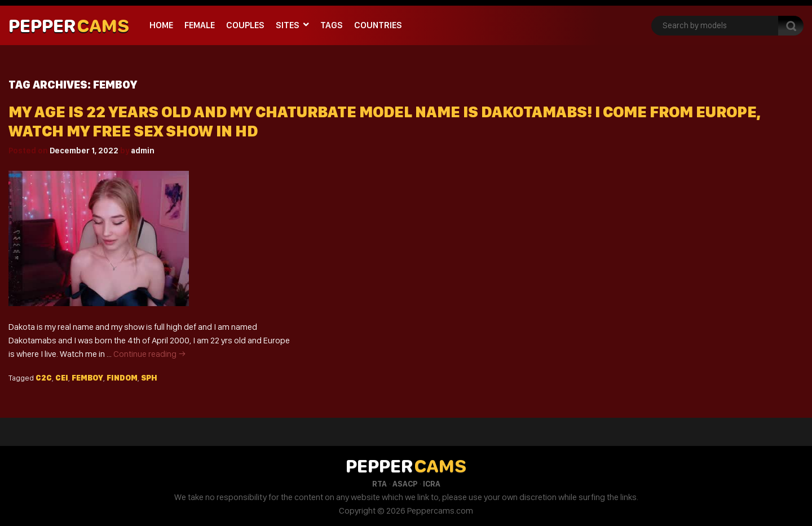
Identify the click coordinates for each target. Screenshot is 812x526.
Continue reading (150, 354)
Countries (378, 25)
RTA (379, 484)
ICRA (432, 484)
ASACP (405, 484)
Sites (288, 25)
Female (200, 25)
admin (143, 151)
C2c (44, 378)
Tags (332, 25)
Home (161, 25)
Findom (122, 378)
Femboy (87, 378)
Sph (149, 378)
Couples (245, 25)
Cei (62, 378)
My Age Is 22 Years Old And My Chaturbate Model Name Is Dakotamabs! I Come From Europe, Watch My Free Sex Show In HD (385, 121)
